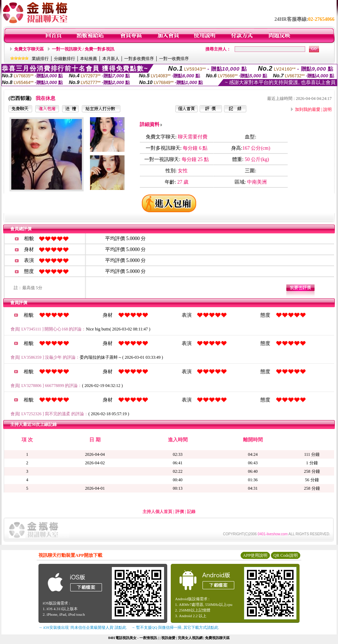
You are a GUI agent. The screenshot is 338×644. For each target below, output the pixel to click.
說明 (327, 109)
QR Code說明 (286, 555)
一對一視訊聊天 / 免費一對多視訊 (83, 49)
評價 (180, 512)
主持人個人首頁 (157, 512)
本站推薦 (89, 59)
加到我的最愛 (308, 109)
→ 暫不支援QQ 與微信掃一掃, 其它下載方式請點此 (175, 627)
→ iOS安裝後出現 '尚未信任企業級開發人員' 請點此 (82, 627)
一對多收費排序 (139, 59)
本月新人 (111, 59)
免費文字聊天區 (29, 49)
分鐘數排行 (65, 59)
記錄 (191, 512)
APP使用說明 (255, 555)
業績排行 (40, 59)
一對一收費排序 (174, 59)
